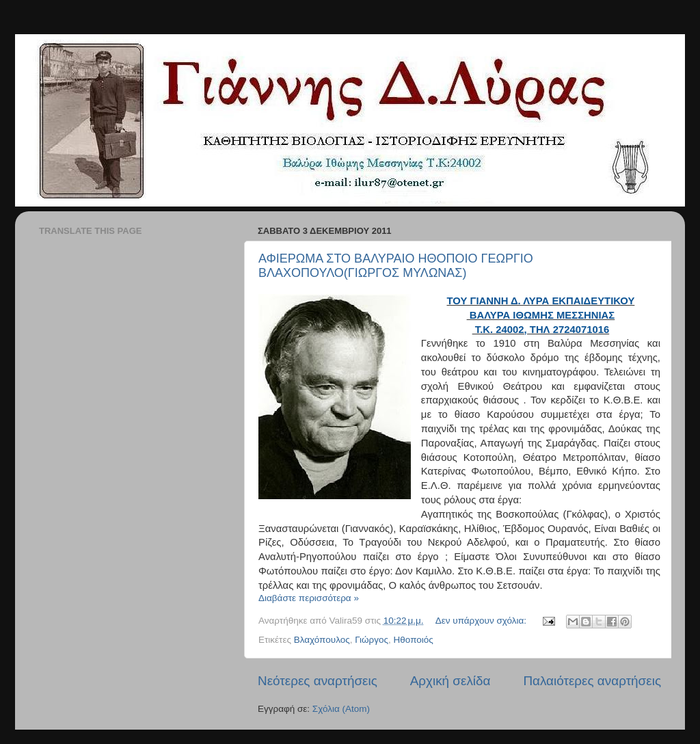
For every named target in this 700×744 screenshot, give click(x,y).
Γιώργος (372, 640)
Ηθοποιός (414, 640)
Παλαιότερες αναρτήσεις (592, 681)
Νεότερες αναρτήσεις (318, 681)
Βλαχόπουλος (322, 640)
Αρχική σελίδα (450, 681)
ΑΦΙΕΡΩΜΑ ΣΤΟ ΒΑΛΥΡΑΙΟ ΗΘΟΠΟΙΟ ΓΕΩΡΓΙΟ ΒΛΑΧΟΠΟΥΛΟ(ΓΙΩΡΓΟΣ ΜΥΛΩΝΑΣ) (396, 266)
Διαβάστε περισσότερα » (309, 598)
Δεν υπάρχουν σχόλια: (482, 621)
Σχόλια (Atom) (341, 709)
